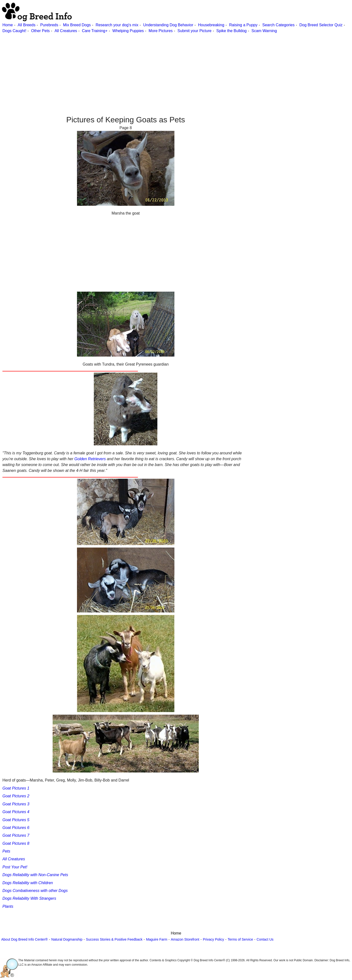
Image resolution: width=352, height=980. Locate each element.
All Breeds (26, 25)
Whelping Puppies (128, 31)
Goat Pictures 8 (16, 843)
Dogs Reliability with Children (28, 883)
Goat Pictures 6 (16, 828)
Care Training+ (95, 31)
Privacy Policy (214, 939)
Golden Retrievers (90, 459)
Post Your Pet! (15, 867)
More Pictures (161, 31)
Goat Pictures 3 (16, 804)
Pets (6, 851)
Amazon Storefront (185, 939)
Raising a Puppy (243, 25)
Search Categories (279, 25)
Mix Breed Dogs (77, 25)
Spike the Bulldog (232, 31)
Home (8, 25)
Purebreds (49, 25)
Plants (8, 906)
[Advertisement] (146, 68)
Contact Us (265, 939)
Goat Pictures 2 (16, 796)
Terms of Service (240, 939)
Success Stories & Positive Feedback (114, 939)
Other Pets (40, 31)
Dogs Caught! (14, 31)
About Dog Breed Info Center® (24, 939)
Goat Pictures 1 (16, 788)
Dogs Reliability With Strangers (29, 898)
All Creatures (66, 31)
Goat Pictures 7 (16, 835)
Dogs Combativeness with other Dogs (35, 891)
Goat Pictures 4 (16, 812)
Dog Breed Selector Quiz (321, 25)
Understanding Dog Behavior (168, 25)
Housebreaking (211, 25)
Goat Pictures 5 (16, 820)
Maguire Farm (157, 939)
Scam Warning (264, 31)
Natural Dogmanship (67, 939)
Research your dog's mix (117, 25)
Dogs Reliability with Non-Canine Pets (35, 875)
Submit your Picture (195, 31)
